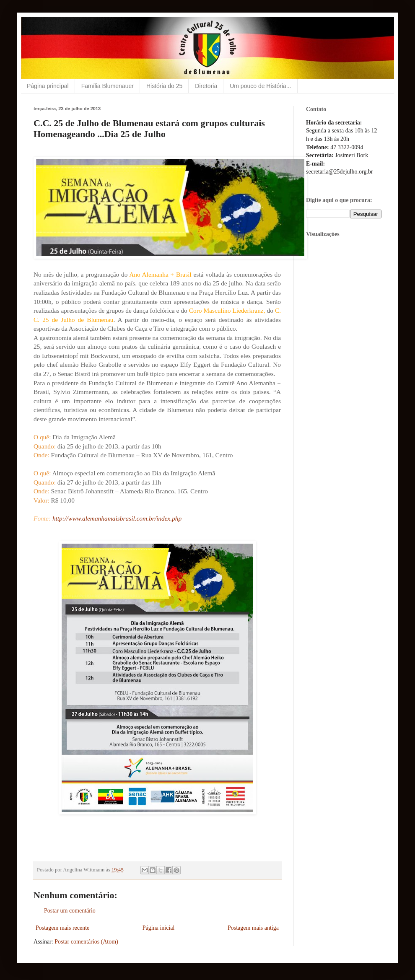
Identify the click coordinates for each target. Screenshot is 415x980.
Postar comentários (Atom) (86, 942)
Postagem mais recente (62, 928)
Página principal (48, 86)
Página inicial (159, 928)
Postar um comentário (70, 911)
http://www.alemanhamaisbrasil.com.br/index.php (117, 518)
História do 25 (164, 86)
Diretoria (206, 86)
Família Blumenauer (108, 86)
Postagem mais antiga (253, 928)
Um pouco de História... (260, 86)
